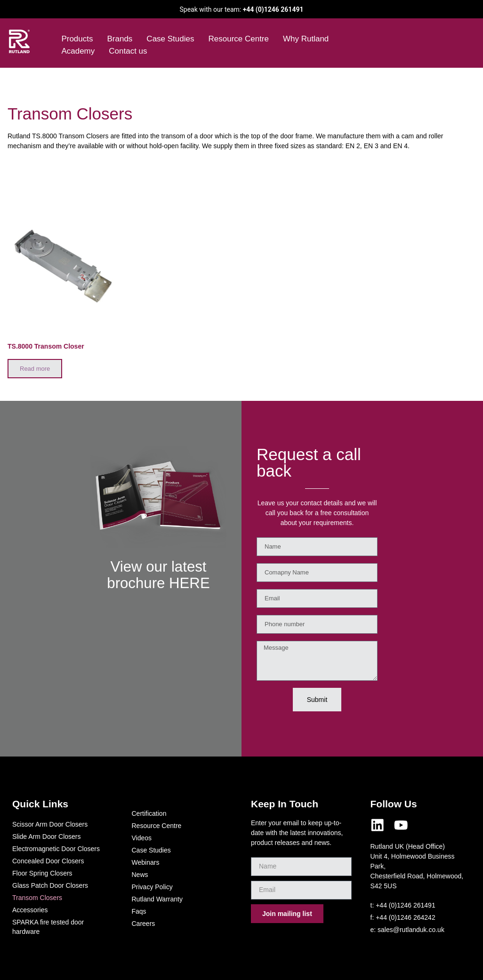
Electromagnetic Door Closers (56, 849)
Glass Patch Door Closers (50, 885)
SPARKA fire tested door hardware (48, 927)
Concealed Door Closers (48, 861)
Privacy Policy (152, 887)
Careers (144, 924)
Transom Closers (37, 898)
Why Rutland (306, 39)
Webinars (146, 862)
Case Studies (170, 39)
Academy (78, 51)
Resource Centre (238, 39)
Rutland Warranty (157, 899)
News (140, 875)
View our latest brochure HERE (158, 590)
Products (77, 39)
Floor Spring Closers (42, 873)
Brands (120, 39)
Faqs (139, 911)
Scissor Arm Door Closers (50, 824)
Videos (142, 838)
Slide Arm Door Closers (47, 837)
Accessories (30, 910)
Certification (149, 813)
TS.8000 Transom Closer (46, 346)
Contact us (128, 51)
